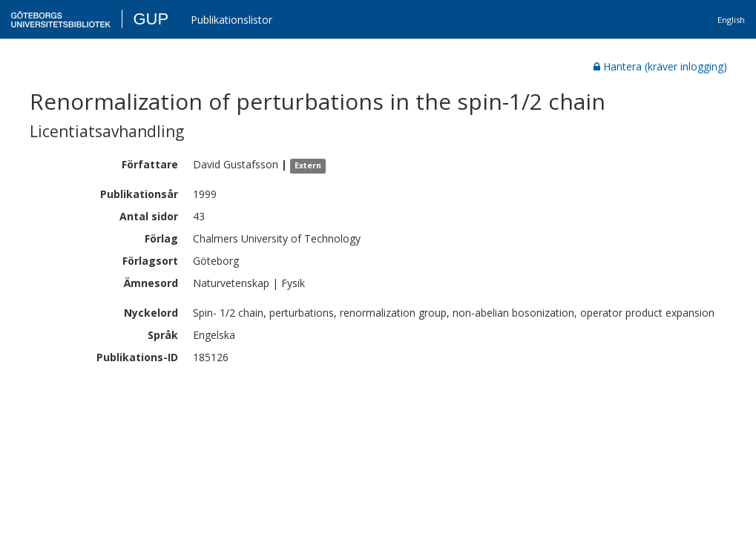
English (731, 20)
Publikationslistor (231, 20)
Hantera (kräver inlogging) (660, 66)
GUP (151, 19)
